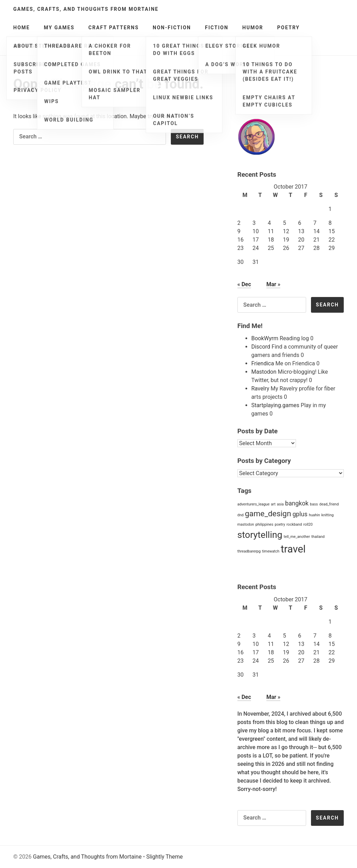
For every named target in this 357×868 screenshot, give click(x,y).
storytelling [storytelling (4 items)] (260, 535)
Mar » (273, 284)
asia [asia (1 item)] (280, 504)
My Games (59, 28)
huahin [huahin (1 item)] (314, 515)
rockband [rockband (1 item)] (294, 524)
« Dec (244, 284)
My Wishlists (34, 46)
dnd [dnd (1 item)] (241, 515)
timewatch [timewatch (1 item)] (271, 551)
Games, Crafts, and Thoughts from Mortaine (86, 9)
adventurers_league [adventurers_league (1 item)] (253, 504)
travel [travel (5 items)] (293, 549)
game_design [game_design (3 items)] (268, 513)
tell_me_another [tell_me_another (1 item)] (297, 537)
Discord (261, 347)
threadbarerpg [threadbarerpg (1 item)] (249, 551)
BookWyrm (265, 338)
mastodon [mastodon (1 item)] (246, 524)
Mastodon (264, 372)
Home (22, 28)
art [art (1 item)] (273, 504)
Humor (253, 28)
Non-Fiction (172, 28)
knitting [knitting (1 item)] (328, 515)
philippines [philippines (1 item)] (264, 524)
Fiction (217, 28)
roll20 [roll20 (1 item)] (308, 524)
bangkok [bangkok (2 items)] (297, 503)
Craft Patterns (114, 28)
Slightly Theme (165, 857)
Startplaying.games (275, 405)
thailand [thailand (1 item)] (318, 537)
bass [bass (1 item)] (314, 504)
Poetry (288, 28)
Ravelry (260, 389)
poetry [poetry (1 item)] (280, 524)
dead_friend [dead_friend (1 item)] (329, 504)
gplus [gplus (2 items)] (300, 514)
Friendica (263, 363)
